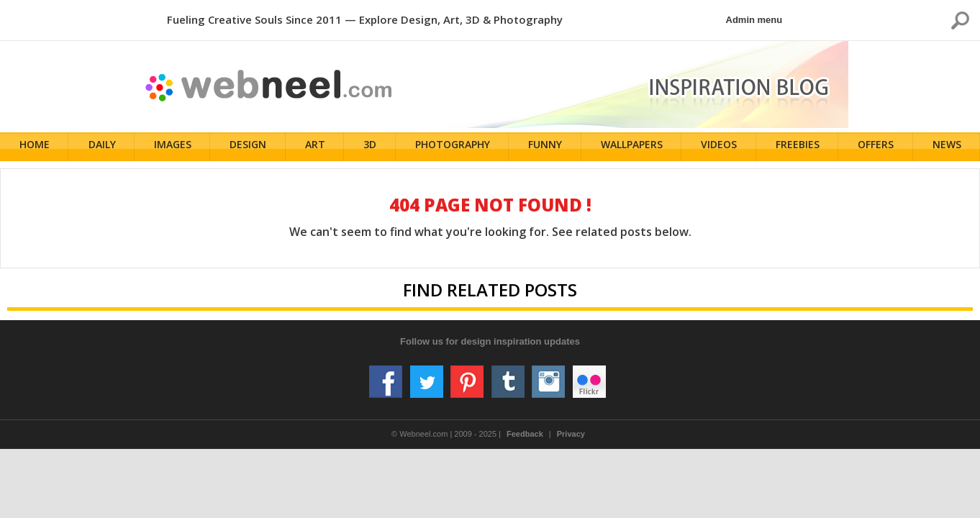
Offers (877, 147)
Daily (103, 147)
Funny (546, 147)
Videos (720, 147)
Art (317, 147)
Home (36, 147)
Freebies (798, 147)
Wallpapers (632, 147)
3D (371, 147)
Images (174, 147)
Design (249, 147)
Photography (454, 147)
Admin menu (754, 20)
